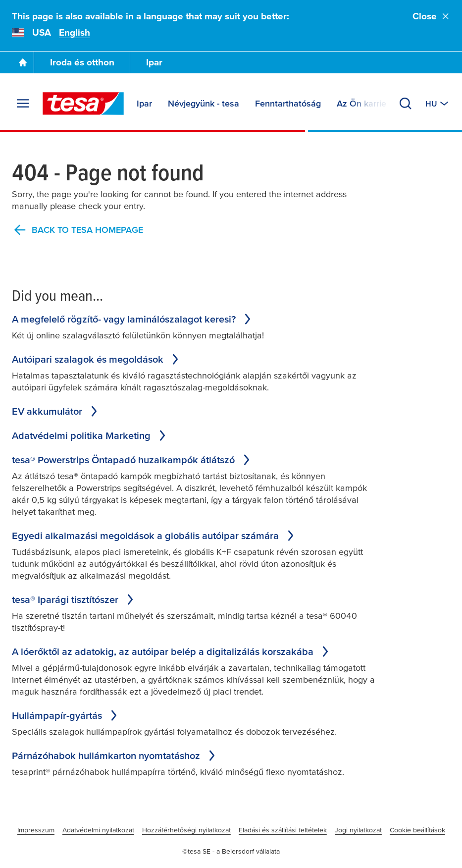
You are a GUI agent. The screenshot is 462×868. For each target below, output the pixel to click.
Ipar (154, 62)
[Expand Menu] (23, 104)
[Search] (406, 104)
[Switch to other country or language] (438, 104)
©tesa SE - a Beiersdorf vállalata (231, 851)
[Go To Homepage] (23, 62)
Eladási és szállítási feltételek (283, 830)
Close (431, 16)
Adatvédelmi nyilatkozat (98, 830)
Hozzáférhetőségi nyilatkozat (186, 830)
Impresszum (36, 830)
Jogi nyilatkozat (358, 830)
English (75, 32)
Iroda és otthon (82, 62)
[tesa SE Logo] (83, 104)
